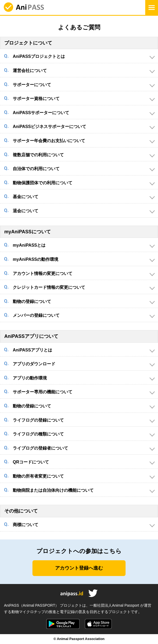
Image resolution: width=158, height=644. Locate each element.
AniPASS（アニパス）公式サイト (24, 7)
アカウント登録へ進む (79, 568)
